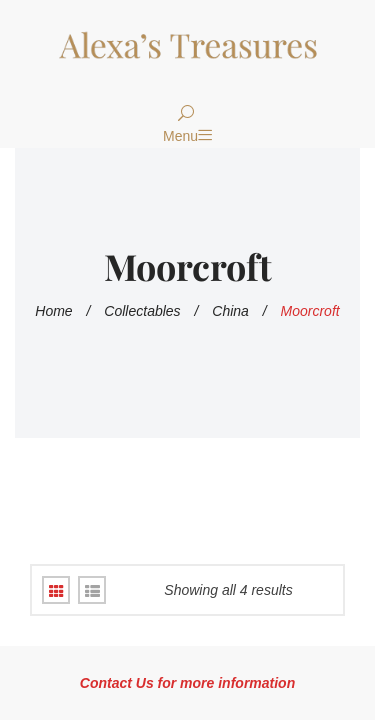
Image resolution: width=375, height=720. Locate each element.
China (230, 311)
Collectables (142, 311)
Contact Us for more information (187, 683)
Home (53, 311)
